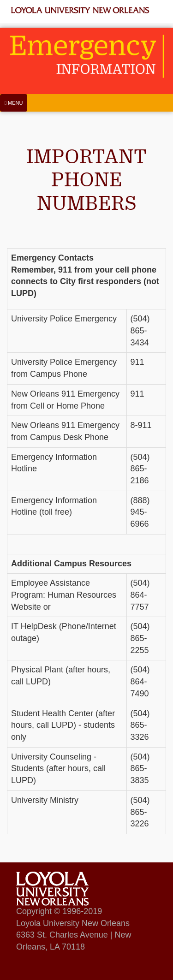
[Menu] (14, 103)
